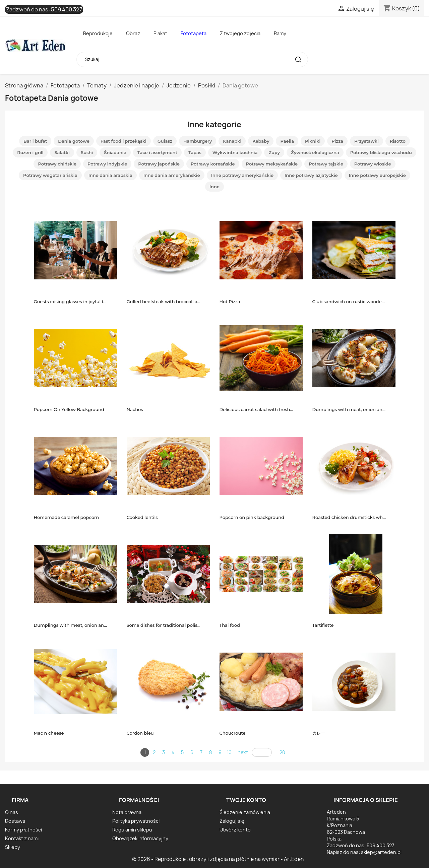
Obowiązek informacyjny (140, 838)
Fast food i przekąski (124, 141)
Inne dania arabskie (110, 175)
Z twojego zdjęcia (240, 33)
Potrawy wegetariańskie (50, 175)
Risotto (398, 141)
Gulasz (165, 141)
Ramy (280, 33)
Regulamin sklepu (132, 830)
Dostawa (15, 821)
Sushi (87, 152)
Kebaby (261, 141)
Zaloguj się (232, 821)
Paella (287, 141)
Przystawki (366, 141)
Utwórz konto (235, 830)
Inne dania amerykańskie (172, 175)
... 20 (280, 752)
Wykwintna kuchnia (235, 152)
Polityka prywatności (136, 821)
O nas (12, 812)
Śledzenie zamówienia (245, 812)
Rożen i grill (30, 152)
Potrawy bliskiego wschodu (381, 152)
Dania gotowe (74, 141)
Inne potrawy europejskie (377, 175)
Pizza (337, 141)
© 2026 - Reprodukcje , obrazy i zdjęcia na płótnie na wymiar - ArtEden (218, 859)
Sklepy (13, 847)
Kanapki (232, 141)
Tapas (195, 152)
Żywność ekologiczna (315, 152)
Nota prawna (127, 812)
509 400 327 (67, 9)
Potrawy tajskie (326, 164)
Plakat (160, 33)
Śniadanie (115, 152)
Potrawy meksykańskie (272, 164)
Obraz (133, 33)
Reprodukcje (98, 33)
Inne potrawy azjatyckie (311, 175)
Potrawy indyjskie (107, 164)
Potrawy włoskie (373, 164)
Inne (214, 187)
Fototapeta (194, 33)
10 (229, 752)
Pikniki (313, 141)
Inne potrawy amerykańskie (242, 175)
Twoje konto (246, 800)
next (243, 752)
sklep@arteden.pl (381, 852)
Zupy (274, 152)
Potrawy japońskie (159, 164)
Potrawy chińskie (57, 164)
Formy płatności (23, 830)
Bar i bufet (35, 141)
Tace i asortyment (157, 152)
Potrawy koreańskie (213, 164)
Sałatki (62, 152)
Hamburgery (198, 141)
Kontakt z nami (22, 838)
